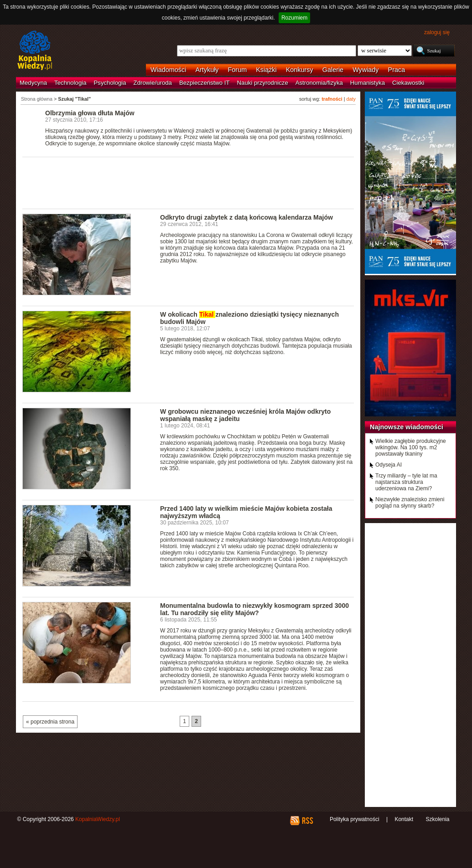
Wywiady (366, 70)
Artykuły (207, 70)
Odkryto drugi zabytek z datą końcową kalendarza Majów (246, 217)
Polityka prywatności (355, 819)
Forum (238, 70)
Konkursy (300, 70)
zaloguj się (437, 32)
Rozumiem (294, 18)
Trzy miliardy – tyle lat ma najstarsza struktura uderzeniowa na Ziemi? (406, 482)
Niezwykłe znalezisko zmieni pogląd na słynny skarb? (410, 503)
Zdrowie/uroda (153, 83)
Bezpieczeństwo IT (205, 83)
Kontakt (404, 819)
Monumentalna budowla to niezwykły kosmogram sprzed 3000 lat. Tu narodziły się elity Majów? (254, 609)
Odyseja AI (389, 465)
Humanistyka (368, 83)
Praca (397, 70)
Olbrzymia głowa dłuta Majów (90, 113)
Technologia (70, 83)
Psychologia (110, 83)
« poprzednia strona (50, 722)
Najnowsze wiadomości (407, 427)
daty (351, 99)
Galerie (333, 70)
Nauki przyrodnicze (263, 83)
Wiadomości (168, 70)
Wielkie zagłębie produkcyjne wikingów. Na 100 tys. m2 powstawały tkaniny (411, 447)
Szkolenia (437, 819)
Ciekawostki (408, 83)
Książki (266, 70)
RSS (307, 821)
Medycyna (33, 83)
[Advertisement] (188, 182)
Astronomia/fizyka (319, 83)
